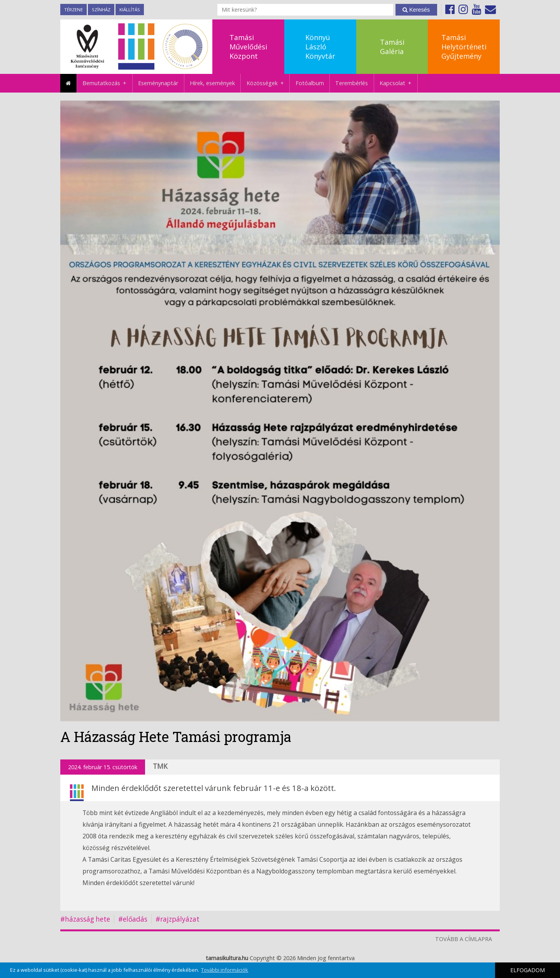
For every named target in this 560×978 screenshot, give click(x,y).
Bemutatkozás (107, 83)
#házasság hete (85, 919)
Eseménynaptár (158, 83)
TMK (160, 766)
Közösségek (268, 83)
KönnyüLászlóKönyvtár (320, 47)
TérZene (73, 10)
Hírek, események (212, 83)
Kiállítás (130, 10)
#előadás (133, 919)
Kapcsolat (398, 83)
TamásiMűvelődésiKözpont (248, 47)
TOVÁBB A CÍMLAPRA (464, 939)
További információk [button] (225, 970)
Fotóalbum (310, 83)
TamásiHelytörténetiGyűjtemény (464, 47)
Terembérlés (352, 83)
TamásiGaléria (392, 47)
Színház (101, 10)
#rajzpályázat (178, 919)
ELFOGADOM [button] (528, 970)
